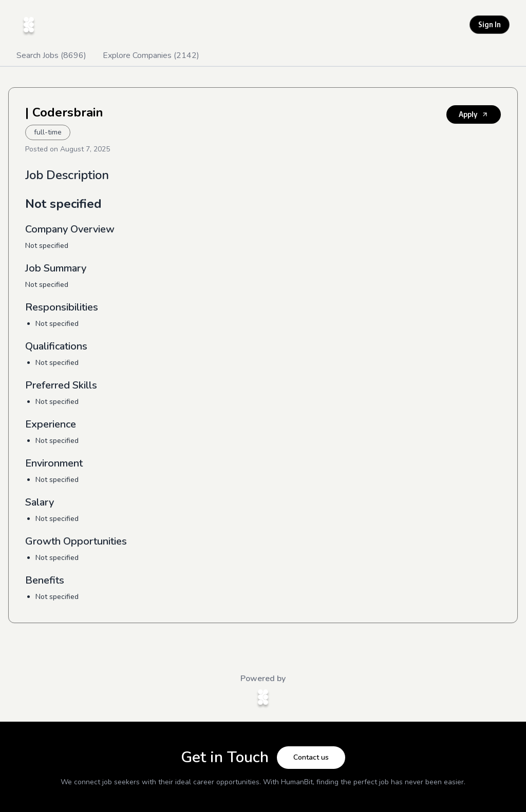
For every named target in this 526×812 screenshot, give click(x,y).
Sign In (490, 24)
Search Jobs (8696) (51, 55)
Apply (474, 114)
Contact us (311, 757)
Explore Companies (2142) (151, 55)
